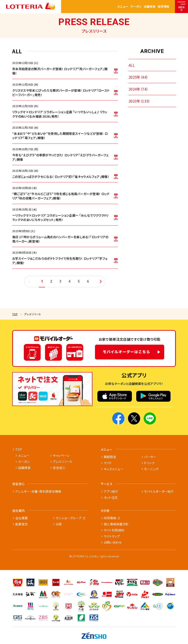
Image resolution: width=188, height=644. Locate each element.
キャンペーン (61, 455)
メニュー (123, 7)
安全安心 (59, 468)
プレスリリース (62, 462)
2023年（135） (139, 101)
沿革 (59, 524)
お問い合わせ (113, 542)
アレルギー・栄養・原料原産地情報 (38, 491)
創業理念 (22, 524)
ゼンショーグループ (69, 518)
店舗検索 (150, 7)
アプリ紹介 (111, 491)
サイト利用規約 (114, 530)
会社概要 (22, 518)
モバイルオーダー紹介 (159, 491)
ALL (132, 65)
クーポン (136, 7)
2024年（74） (138, 89)
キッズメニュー (114, 469)
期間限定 (110, 457)
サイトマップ (112, 536)
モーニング (151, 469)
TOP (15, 314)
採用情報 (163, 7)
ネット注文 (111, 497)
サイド (108, 463)
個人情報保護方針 (116, 524)
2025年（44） (138, 77)
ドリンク (149, 463)
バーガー (150, 457)
